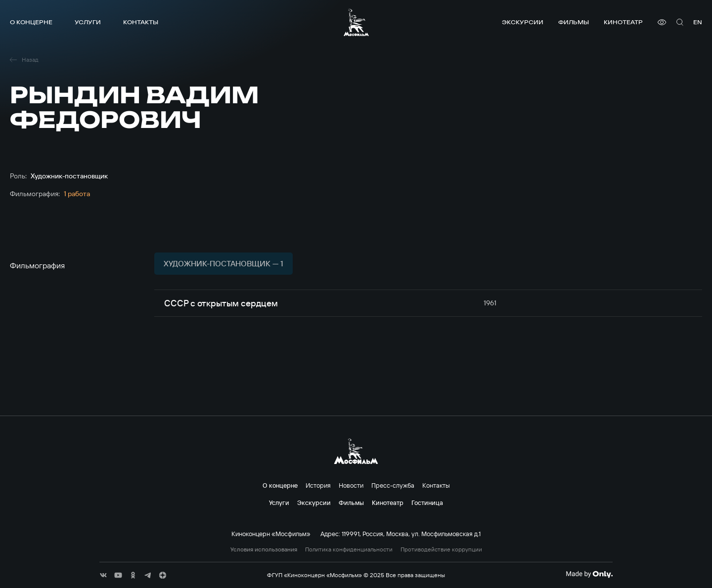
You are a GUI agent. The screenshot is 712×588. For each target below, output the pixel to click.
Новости (351, 485)
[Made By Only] (589, 574)
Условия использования (264, 549)
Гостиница (427, 503)
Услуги (88, 22)
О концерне (31, 22)
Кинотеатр (623, 22)
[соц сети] (103, 575)
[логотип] (356, 22)
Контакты (141, 22)
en (698, 22)
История (318, 485)
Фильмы (574, 22)
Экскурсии (523, 22)
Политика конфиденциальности (349, 549)
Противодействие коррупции (441, 549)
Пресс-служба (393, 485)
